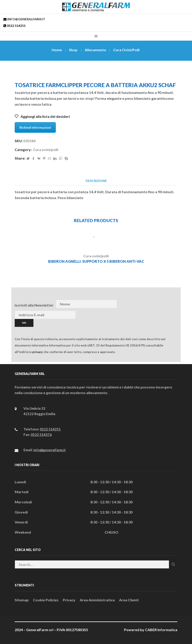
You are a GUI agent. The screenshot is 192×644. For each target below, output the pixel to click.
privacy (37, 352)
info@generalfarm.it (26, 19)
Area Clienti (129, 600)
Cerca (173, 564)
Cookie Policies (46, 600)
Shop (73, 50)
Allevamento (95, 50)
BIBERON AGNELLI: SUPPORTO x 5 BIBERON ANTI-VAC (96, 261)
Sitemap (22, 600)
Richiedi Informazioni (35, 127)
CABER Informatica (161, 630)
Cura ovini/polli (126, 50)
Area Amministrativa (97, 600)
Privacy (69, 600)
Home (57, 50)
